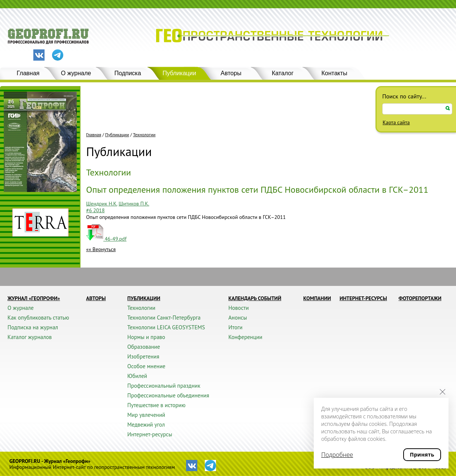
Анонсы (238, 318)
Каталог (283, 73)
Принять (422, 454)
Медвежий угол (146, 425)
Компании (317, 298)
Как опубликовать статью (38, 318)
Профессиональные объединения (168, 395)
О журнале (76, 73)
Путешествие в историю (156, 405)
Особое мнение (146, 366)
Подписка (127, 73)
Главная (28, 73)
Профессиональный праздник (164, 386)
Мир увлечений (146, 415)
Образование (144, 347)
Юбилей (137, 376)
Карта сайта (396, 122)
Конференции (245, 337)
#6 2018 (95, 210)
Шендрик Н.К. (102, 204)
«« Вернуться (101, 249)
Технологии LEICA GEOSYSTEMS (166, 327)
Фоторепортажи (420, 298)
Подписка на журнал (33, 327)
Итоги (235, 327)
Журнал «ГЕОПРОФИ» (34, 298)
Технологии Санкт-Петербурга (164, 318)
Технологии (144, 135)
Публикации (179, 73)
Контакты (334, 73)
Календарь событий (255, 298)
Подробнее (337, 455)
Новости (238, 308)
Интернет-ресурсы (150, 434)
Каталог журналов (30, 337)
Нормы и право (146, 337)
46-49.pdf (106, 239)
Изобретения (143, 356)
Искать (448, 108)
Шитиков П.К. (134, 204)
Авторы (231, 73)
